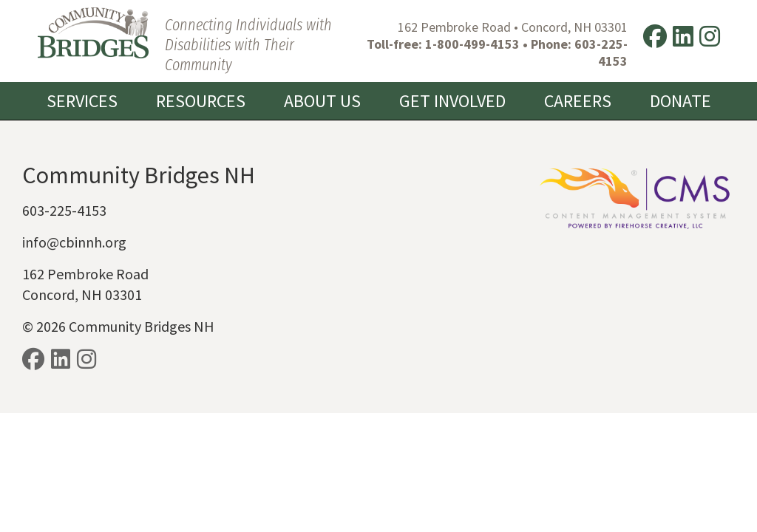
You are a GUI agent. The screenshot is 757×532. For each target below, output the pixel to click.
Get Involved (452, 101)
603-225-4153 (601, 52)
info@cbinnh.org (74, 242)
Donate (680, 101)
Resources (201, 101)
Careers (578, 101)
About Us (322, 101)
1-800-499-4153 (472, 44)
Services (82, 101)
